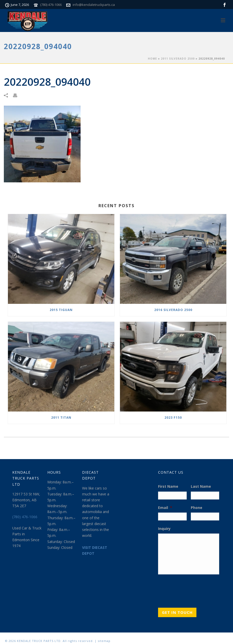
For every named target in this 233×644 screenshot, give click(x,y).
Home (152, 59)
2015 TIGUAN (61, 310)
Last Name (201, 486)
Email (165, 508)
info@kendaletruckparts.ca (94, 5)
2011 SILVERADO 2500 (178, 59)
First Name (168, 486)
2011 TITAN (61, 418)
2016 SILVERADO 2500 (173, 310)
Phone (197, 508)
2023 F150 (173, 418)
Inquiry (164, 529)
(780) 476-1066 (51, 5)
